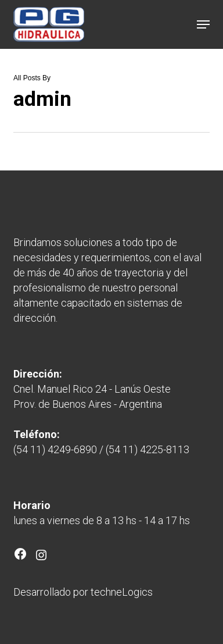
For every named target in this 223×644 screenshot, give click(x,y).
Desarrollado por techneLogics (83, 592)
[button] (203, 24)
